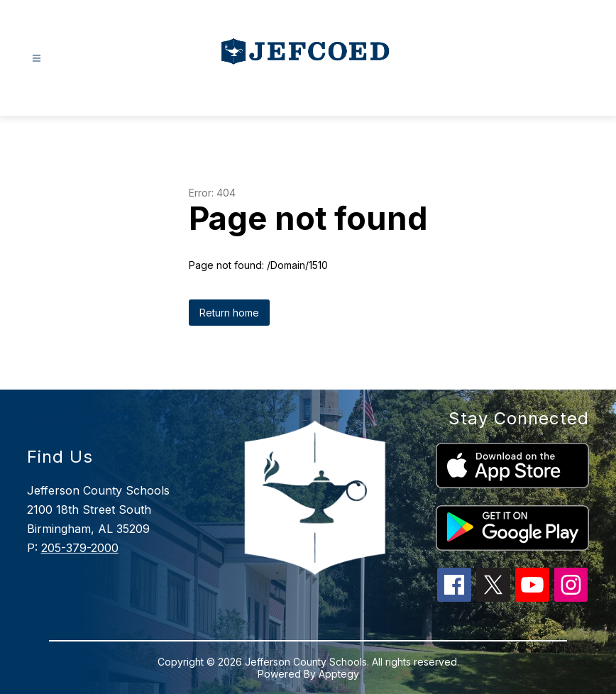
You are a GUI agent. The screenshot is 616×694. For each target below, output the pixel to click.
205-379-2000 (80, 548)
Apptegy (339, 674)
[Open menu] (37, 59)
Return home (229, 313)
